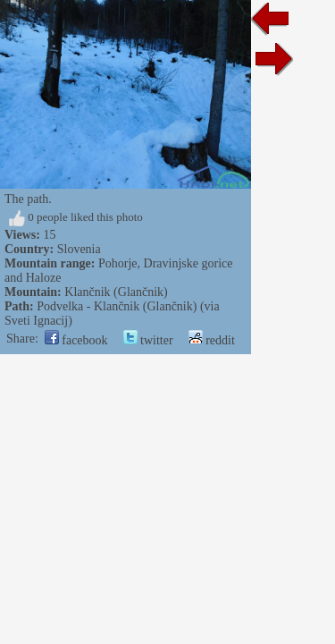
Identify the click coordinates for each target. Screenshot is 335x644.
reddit (212, 340)
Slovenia (79, 249)
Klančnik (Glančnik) (116, 292)
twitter (148, 340)
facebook (76, 340)
